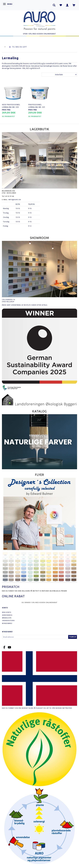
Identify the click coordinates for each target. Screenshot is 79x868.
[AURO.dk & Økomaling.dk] (40, 20)
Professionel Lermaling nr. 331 (37, 106)
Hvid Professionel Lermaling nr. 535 (11, 106)
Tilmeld (73, 637)
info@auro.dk (15, 200)
